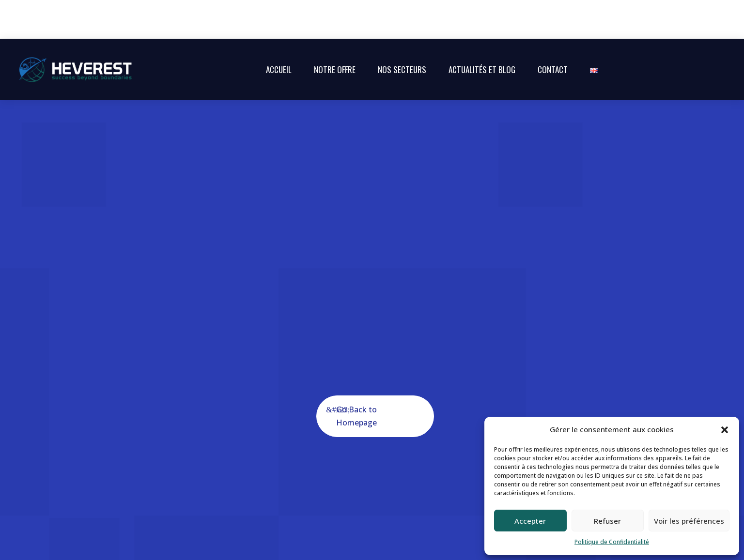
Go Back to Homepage (356, 377)
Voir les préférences (689, 521)
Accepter (530, 521)
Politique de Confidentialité (612, 542)
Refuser (607, 521)
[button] (725, 430)
